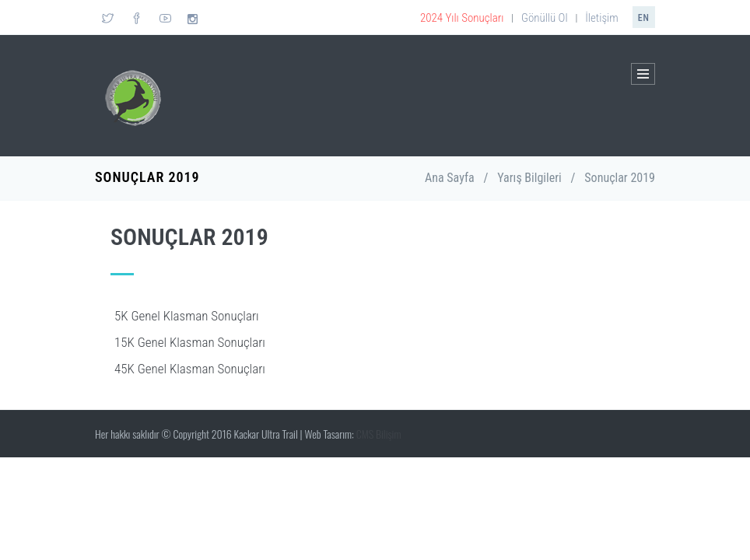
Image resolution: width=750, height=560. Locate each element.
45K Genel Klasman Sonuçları (190, 369)
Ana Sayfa (450, 178)
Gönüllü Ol (545, 18)
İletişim (602, 18)
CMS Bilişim (379, 434)
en (644, 18)
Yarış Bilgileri (529, 178)
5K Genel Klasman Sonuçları (187, 316)
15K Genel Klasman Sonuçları (190, 342)
